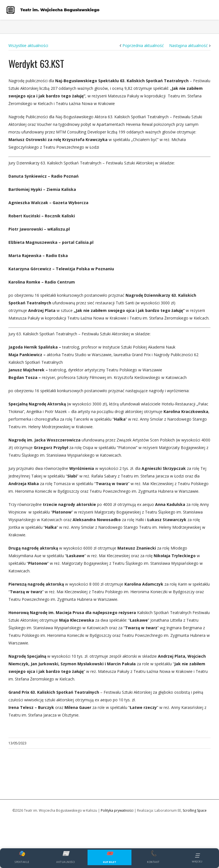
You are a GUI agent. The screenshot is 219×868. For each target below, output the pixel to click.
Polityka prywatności (117, 810)
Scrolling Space (195, 810)
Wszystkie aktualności (28, 45)
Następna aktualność (188, 45)
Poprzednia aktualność (143, 45)
